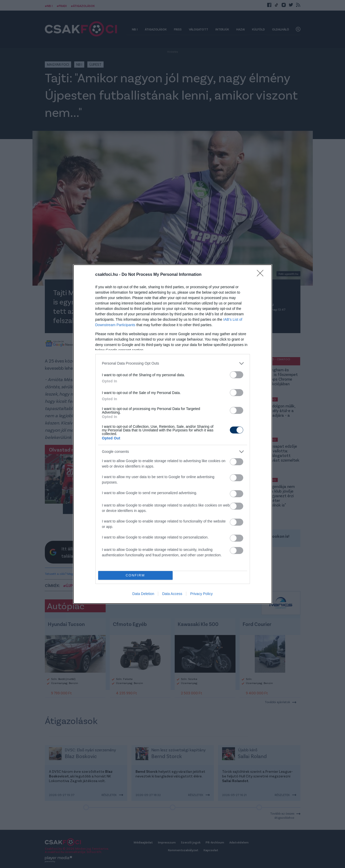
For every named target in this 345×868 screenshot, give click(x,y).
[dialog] (173, 434)
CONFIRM (135, 575)
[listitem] (173, 363)
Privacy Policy (201, 594)
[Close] (262, 275)
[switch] (237, 375)
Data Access (172, 594)
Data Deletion (143, 594)
